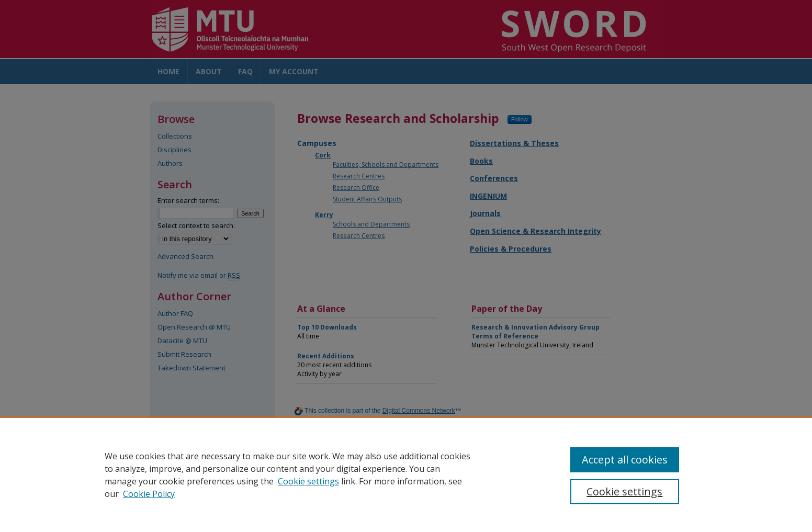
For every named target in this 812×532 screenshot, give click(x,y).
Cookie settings (308, 481)
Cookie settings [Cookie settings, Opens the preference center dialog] (624, 491)
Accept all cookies (625, 460)
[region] (406, 474)
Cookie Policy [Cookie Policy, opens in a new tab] (149, 494)
